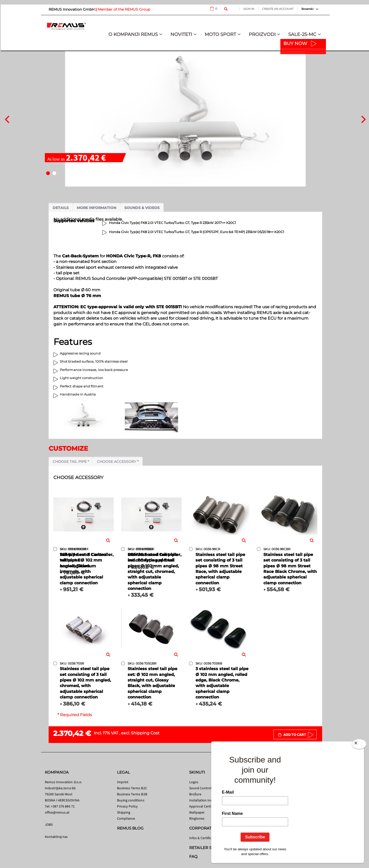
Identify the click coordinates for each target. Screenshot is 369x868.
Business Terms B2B (132, 794)
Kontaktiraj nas (56, 837)
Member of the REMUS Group (124, 9)
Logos (194, 782)
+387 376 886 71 (63, 806)
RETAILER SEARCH (207, 848)
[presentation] (7, 119)
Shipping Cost (145, 733)
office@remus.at (57, 812)
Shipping (124, 812)
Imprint (123, 782)
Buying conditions (131, 800)
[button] (48, 173)
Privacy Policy (128, 806)
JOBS (49, 824)
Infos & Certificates (203, 838)
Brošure (195, 794)
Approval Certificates (205, 806)
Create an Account (278, 9)
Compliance (126, 818)
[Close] (359, 745)
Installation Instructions (208, 800)
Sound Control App (204, 788)
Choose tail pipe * (71, 462)
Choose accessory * (118, 462)
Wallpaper (197, 812)
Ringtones (197, 818)
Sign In (249, 9)
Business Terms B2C (132, 788)
